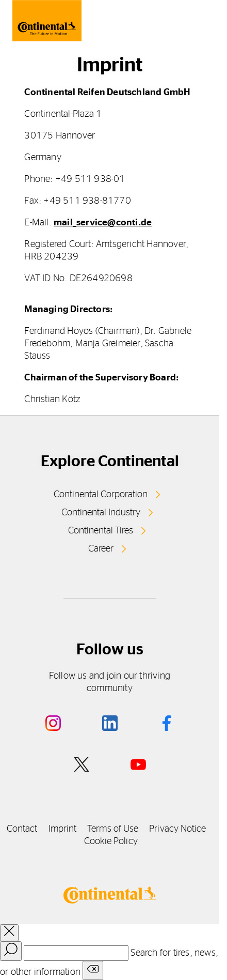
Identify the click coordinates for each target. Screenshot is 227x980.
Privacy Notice (177, 829)
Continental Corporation (101, 495)
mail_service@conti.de (103, 223)
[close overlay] (9, 933)
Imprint (63, 829)
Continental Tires (101, 531)
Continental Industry (101, 513)
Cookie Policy (111, 841)
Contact (22, 829)
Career (101, 549)
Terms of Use (113, 829)
